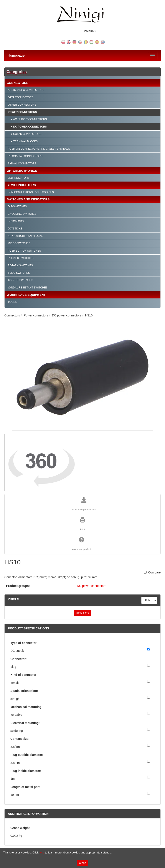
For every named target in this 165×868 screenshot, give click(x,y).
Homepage (16, 55)
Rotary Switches (20, 265)
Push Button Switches (24, 251)
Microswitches (19, 243)
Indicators (16, 221)
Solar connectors (27, 134)
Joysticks (15, 229)
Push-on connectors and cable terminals (39, 149)
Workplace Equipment (26, 295)
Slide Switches (19, 273)
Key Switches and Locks (26, 236)
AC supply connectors (30, 119)
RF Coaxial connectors (25, 156)
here (41, 852)
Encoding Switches (22, 214)
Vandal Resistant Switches (28, 288)
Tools (12, 302)
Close (82, 863)
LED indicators (19, 178)
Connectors (17, 83)
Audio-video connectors (26, 90)
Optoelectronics (22, 171)
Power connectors (22, 112)
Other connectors (22, 105)
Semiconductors (21, 185)
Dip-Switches (17, 206)
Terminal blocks (25, 141)
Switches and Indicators (28, 199)
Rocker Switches (21, 258)
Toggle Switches (20, 280)
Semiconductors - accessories (31, 192)
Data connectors (21, 97)
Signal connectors (22, 164)
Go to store (82, 613)
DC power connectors (30, 127)
